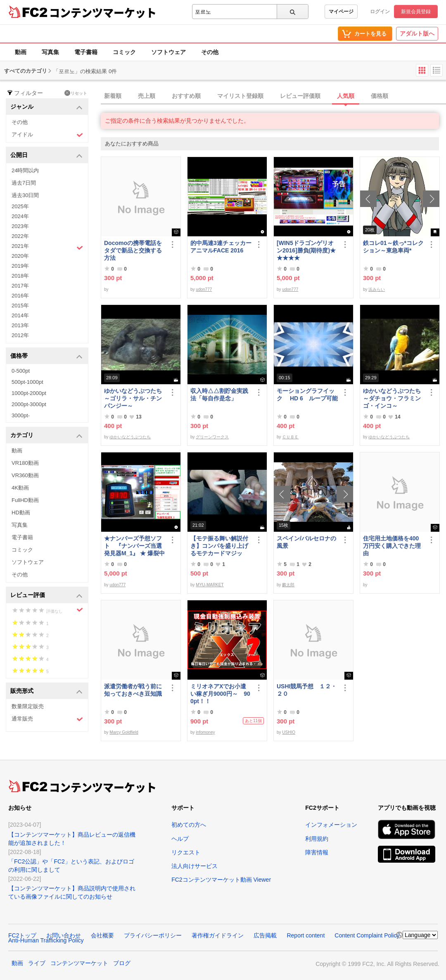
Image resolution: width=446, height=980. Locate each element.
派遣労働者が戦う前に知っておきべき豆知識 (133, 690)
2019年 (20, 266)
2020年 (20, 256)
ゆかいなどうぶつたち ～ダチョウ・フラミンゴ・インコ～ (394, 398)
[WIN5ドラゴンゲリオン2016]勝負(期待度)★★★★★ (306, 250)
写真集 (50, 52)
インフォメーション (331, 825)
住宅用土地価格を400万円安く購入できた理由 (392, 546)
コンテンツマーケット (103, 12)
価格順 (380, 96)
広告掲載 (265, 935)
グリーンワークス (212, 437)
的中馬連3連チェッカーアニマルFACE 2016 (221, 247)
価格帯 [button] (46, 356)
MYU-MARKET (210, 585)
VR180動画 (25, 463)
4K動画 (20, 488)
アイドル (47, 135)
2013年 (20, 325)
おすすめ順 (186, 96)
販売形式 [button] (46, 691)
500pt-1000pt (27, 382)
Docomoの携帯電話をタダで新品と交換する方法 (133, 250)
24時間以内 (25, 170)
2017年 (20, 286)
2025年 (20, 206)
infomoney (205, 732)
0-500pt (21, 371)
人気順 (346, 96)
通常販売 (47, 719)
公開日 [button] (46, 156)
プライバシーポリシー (153, 935)
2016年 (20, 296)
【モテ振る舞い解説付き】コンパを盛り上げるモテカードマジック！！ (219, 546)
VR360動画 (25, 475)
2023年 (20, 226)
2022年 (20, 236)
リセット (76, 93)
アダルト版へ (417, 33)
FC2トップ (22, 935)
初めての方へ (189, 825)
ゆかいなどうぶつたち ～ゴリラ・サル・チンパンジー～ (135, 398)
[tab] (273, 96)
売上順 (147, 96)
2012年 (20, 335)
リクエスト (186, 852)
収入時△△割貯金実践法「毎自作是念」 (219, 395)
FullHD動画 (25, 500)
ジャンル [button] (46, 107)
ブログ (122, 963)
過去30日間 (25, 195)
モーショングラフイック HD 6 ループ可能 (307, 395)
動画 (21, 52)
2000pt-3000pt (29, 404)
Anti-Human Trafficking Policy (46, 940)
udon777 (204, 289)
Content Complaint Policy (367, 935)
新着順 (113, 96)
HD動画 (21, 513)
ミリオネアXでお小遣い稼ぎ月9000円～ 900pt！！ (220, 694)
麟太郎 (288, 585)
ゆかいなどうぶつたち (130, 437)
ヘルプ (180, 839)
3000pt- (21, 415)
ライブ (37, 963)
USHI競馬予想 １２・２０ (307, 690)
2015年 (20, 306)
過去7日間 (24, 183)
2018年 (20, 276)
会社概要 (102, 935)
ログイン (380, 12)
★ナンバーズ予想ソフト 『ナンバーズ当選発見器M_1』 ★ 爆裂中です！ (134, 546)
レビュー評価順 (300, 96)
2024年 (20, 216)
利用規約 (317, 839)
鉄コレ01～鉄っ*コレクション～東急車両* (393, 247)
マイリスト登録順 (240, 96)
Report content (306, 935)
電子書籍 (86, 52)
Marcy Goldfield (124, 732)
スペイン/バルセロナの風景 (306, 542)
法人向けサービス (195, 866)
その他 (210, 52)
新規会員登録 (416, 12)
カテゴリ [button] (46, 436)
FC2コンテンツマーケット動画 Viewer (221, 880)
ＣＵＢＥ (290, 437)
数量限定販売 (28, 706)
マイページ (341, 12)
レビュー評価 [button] (46, 596)
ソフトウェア (168, 52)
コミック (124, 52)
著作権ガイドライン (218, 935)
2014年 (20, 315)
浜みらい (377, 289)
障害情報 (317, 852)
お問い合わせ (64, 935)
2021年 (47, 247)
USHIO (289, 732)
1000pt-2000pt (29, 393)
